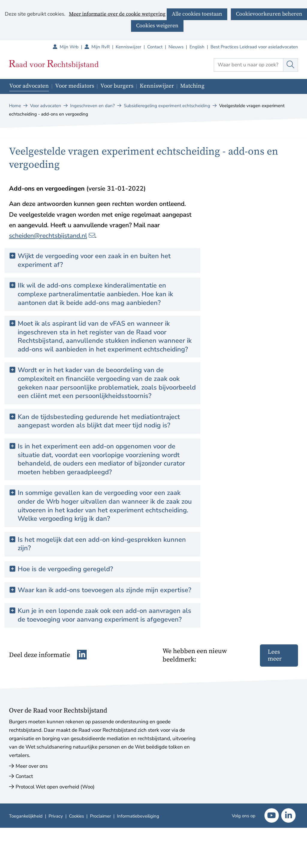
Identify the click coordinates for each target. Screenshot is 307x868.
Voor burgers (117, 86)
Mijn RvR (104, 47)
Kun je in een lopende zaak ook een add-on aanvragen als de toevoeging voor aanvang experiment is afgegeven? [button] (107, 615)
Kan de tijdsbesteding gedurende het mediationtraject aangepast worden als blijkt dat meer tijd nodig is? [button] (99, 421)
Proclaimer (100, 816)
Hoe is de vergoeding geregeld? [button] (65, 569)
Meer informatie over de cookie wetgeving (117, 14)
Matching (192, 86)
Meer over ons (32, 766)
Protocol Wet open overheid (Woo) (55, 787)
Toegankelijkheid (26, 816)
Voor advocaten (29, 86)
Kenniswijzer (128, 47)
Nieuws (176, 47)
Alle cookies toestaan (197, 14)
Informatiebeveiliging (138, 816)
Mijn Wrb (72, 47)
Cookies (76, 816)
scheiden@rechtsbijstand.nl (52, 236)
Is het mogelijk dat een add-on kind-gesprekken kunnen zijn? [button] (102, 544)
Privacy (56, 816)
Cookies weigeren (157, 26)
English (197, 47)
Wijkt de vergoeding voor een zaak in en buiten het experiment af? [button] (94, 260)
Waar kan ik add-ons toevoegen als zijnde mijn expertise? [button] (104, 590)
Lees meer (275, 656)
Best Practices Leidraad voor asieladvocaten (254, 47)
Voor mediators (75, 86)
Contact (155, 47)
